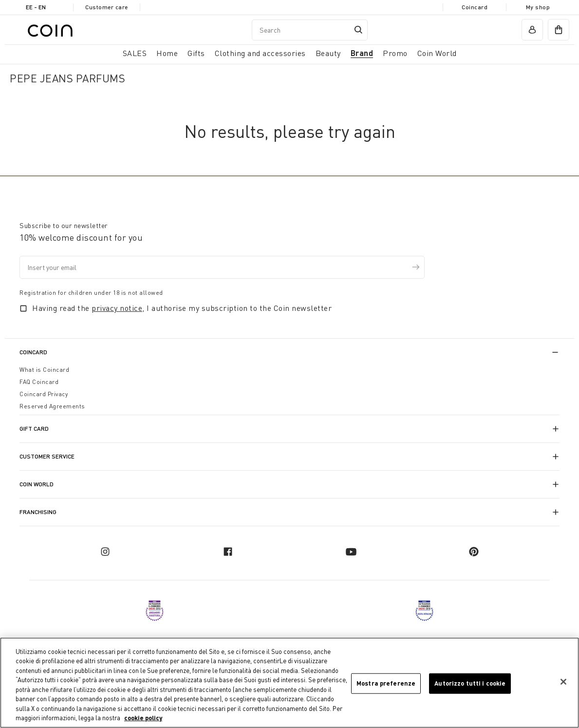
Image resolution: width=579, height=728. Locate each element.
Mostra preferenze (386, 683)
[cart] (559, 30)
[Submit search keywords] (358, 30)
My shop (538, 7)
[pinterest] (474, 552)
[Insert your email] (222, 267)
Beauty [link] (328, 53)
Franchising (38, 512)
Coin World (37, 484)
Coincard (475, 7)
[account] (532, 30)
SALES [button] (135, 53)
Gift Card (34, 429)
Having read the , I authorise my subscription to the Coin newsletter (182, 308)
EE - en (36, 7)
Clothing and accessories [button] (260, 53)
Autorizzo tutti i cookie (470, 683)
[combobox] (310, 30)
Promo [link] (395, 53)
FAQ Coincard (39, 382)
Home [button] (167, 53)
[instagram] (105, 552)
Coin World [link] (437, 53)
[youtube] (351, 552)
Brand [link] (362, 53)
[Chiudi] (563, 682)
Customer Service (47, 456)
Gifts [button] (196, 53)
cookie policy (143, 718)
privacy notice (117, 308)
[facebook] (228, 552)
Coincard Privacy (44, 394)
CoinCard (33, 352)
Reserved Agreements (52, 406)
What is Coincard (44, 370)
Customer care (107, 7)
